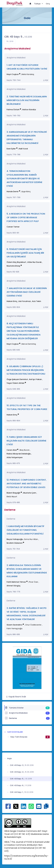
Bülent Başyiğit (13, 493)
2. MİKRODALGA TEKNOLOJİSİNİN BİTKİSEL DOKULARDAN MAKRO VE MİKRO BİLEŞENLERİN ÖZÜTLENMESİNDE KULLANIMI (27, 571)
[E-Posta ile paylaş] (39, 808)
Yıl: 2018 (10, 41)
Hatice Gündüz (29, 110)
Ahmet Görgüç (14, 586)
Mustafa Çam (30, 493)
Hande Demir (13, 191)
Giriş (48, 4)
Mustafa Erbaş (13, 266)
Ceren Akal (12, 450)
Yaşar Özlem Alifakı (15, 383)
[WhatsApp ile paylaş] (31, 808)
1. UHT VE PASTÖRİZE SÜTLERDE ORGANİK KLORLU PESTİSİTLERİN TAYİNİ (27, 67)
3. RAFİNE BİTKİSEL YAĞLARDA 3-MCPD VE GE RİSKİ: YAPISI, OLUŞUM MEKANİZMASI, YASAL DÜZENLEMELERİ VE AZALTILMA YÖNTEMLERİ (27, 614)
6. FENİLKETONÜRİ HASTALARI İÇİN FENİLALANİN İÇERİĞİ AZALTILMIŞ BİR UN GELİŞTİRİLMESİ (25, 253)
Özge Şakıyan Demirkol (17, 379)
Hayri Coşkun (13, 74)
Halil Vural (23, 149)
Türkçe (38, 4)
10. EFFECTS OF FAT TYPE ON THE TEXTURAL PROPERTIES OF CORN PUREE (27, 407)
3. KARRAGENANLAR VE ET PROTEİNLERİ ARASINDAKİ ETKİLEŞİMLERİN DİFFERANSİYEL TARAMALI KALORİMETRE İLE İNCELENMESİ (27, 137)
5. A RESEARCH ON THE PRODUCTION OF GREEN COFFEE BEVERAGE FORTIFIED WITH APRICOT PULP (26, 217)
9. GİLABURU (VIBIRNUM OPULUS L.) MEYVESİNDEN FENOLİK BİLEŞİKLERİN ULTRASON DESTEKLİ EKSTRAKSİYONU (26, 370)
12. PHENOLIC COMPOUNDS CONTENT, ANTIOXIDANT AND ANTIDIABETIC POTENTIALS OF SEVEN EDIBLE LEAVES (26, 484)
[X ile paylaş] (16, 806)
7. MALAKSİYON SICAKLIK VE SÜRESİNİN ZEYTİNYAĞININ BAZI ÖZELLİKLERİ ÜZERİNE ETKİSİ (27, 292)
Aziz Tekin (37, 301)
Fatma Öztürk (13, 110)
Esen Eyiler (11, 149)
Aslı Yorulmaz (25, 301)
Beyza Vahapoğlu (15, 539)
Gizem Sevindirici (14, 625)
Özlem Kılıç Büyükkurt (16, 262)
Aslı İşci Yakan (35, 379)
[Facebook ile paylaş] (8, 808)
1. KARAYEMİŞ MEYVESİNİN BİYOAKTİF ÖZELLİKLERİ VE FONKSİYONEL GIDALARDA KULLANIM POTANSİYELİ (25, 530)
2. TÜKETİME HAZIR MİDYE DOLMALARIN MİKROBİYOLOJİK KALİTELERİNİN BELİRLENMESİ (27, 100)
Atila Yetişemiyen (15, 457)
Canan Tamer (13, 227)
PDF (46, 80)
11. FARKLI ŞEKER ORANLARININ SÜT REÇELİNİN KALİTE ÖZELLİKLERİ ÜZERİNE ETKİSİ (26, 441)
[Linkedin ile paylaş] (24, 808)
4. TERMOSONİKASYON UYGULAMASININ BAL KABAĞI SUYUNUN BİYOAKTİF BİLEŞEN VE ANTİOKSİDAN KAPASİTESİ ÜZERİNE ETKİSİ (24, 178)
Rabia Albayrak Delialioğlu (19, 454)
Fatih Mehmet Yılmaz (16, 582)
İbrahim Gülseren (15, 543)
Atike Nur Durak (34, 262)
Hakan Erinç (12, 301)
